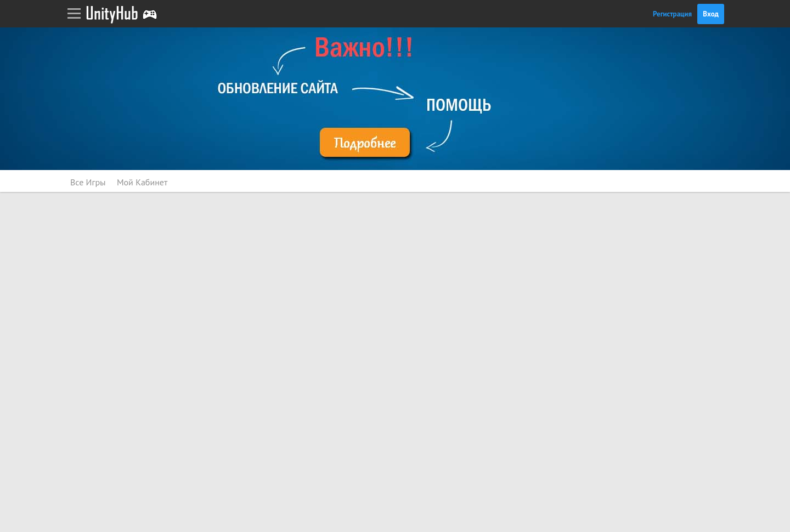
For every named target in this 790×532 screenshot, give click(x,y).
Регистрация (672, 14)
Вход (711, 14)
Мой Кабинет (142, 182)
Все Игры (88, 182)
